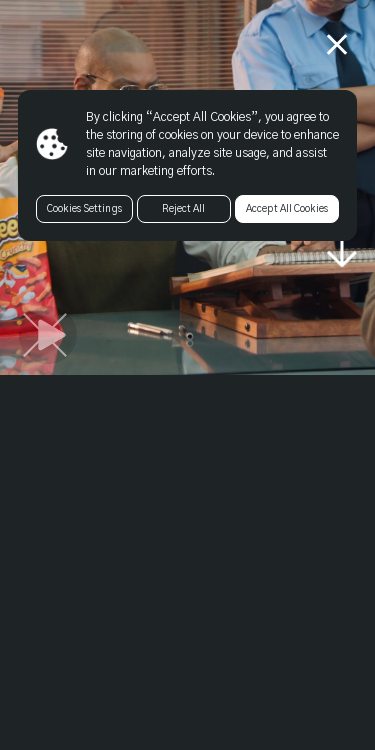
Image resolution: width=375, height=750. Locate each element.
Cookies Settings (84, 209)
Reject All (183, 209)
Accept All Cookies (287, 209)
